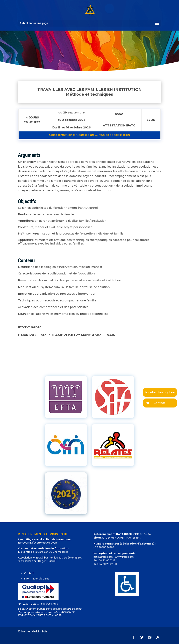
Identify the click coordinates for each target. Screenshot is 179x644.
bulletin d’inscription (160, 392)
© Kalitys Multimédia (33, 631)
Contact (154, 403)
